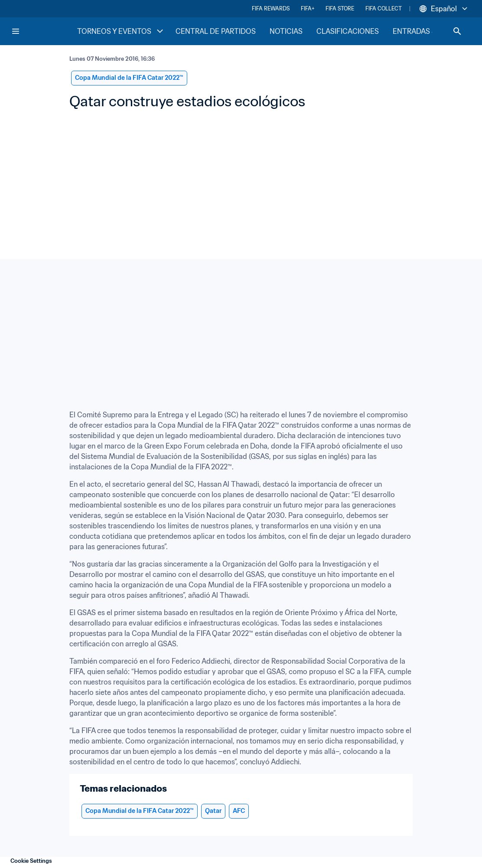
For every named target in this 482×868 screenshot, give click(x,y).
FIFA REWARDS (271, 8)
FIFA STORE (340, 8)
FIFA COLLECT (384, 8)
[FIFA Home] (44, 31)
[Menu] (16, 31)
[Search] (457, 31)
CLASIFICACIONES (348, 31)
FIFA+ (308, 8)
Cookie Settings (31, 861)
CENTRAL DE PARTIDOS (216, 31)
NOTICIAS (286, 31)
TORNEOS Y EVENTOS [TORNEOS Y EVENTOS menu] (121, 31)
